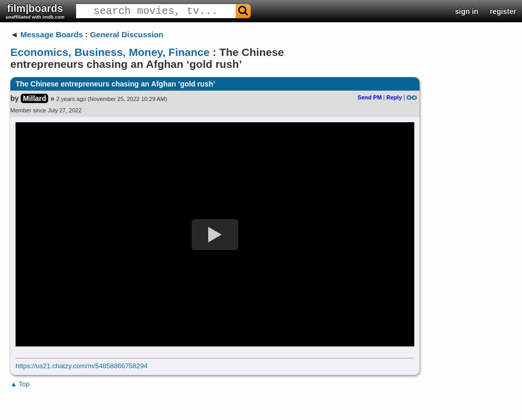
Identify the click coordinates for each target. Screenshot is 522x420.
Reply (394, 97)
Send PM (370, 97)
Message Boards (52, 34)
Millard (34, 98)
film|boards (35, 11)
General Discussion (127, 34)
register (503, 11)
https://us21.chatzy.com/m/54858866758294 (82, 366)
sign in (467, 11)
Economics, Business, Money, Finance (110, 52)
